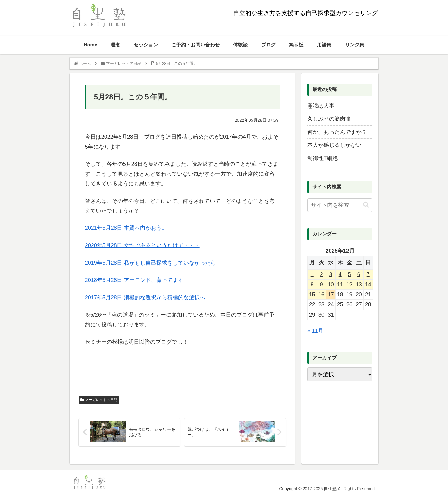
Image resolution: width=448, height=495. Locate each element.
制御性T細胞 (323, 158)
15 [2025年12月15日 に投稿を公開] (312, 295)
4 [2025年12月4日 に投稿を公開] (340, 274)
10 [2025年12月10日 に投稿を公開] (331, 285)
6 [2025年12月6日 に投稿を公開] (359, 274)
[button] (366, 205)
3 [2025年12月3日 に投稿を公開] (331, 274)
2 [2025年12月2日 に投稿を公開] (321, 274)
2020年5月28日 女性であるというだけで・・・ (142, 245)
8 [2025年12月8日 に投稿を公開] (312, 285)
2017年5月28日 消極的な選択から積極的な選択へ (145, 298)
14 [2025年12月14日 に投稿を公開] (368, 285)
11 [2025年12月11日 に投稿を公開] (340, 285)
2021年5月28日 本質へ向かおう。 (126, 228)
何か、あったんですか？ (337, 132)
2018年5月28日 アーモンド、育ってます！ (137, 280)
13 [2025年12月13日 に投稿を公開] (359, 285)
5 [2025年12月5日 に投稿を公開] (349, 274)
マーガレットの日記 (99, 400)
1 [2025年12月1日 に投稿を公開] (312, 274)
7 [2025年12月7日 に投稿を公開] (368, 274)
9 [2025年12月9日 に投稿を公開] (321, 285)
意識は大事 (321, 106)
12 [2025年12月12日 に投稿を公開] (349, 285)
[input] (340, 205)
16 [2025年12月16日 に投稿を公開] (321, 295)
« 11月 (315, 331)
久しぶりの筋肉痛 (329, 119)
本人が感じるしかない (334, 145)
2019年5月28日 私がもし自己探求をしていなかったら (150, 263)
